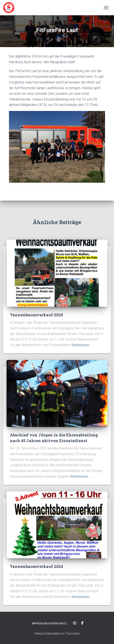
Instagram (75, 623)
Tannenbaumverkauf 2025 (36, 315)
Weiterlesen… (81, 345)
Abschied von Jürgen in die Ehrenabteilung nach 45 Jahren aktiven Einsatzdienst (54, 438)
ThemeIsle (73, 634)
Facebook (82, 623)
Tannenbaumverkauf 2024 (36, 566)
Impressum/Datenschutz (49, 624)
